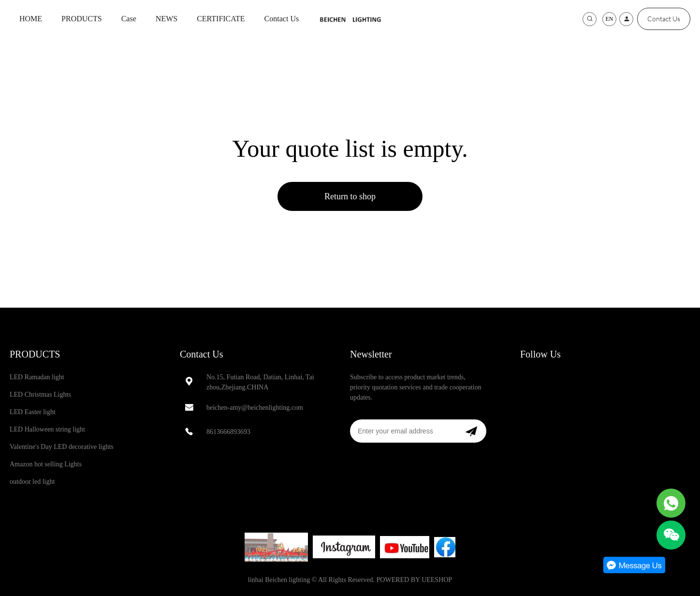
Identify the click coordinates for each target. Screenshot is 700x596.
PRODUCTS (82, 19)
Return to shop (350, 196)
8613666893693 (228, 432)
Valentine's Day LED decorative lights (62, 447)
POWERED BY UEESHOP (415, 580)
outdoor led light (32, 482)
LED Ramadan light (37, 377)
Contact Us (282, 19)
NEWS (167, 19)
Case (129, 19)
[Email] (403, 431)
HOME (31, 19)
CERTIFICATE (221, 19)
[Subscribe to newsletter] (471, 431)
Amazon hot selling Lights (46, 464)
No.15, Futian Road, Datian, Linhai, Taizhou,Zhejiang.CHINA (260, 382)
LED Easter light (33, 412)
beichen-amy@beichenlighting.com (255, 408)
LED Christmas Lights (40, 395)
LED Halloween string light (47, 429)
